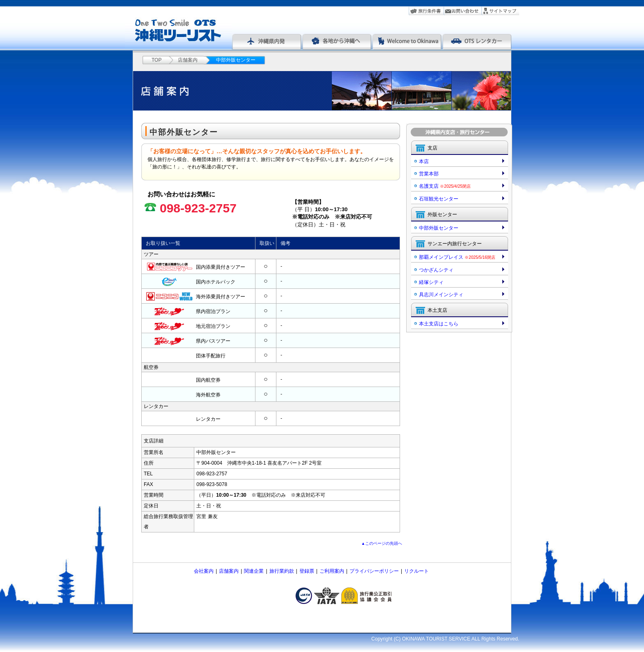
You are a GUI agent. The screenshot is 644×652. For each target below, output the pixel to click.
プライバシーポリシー (374, 571)
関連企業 (254, 571)
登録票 (307, 571)
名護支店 (445, 186)
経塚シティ (431, 282)
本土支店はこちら (439, 324)
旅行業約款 (282, 571)
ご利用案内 (332, 571)
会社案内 (204, 571)
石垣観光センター (439, 199)
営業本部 (429, 174)
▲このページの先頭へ (382, 543)
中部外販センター (439, 228)
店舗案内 (188, 60)
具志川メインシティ (441, 295)
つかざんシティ (436, 270)
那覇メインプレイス (457, 257)
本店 (424, 161)
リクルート (416, 571)
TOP (156, 60)
